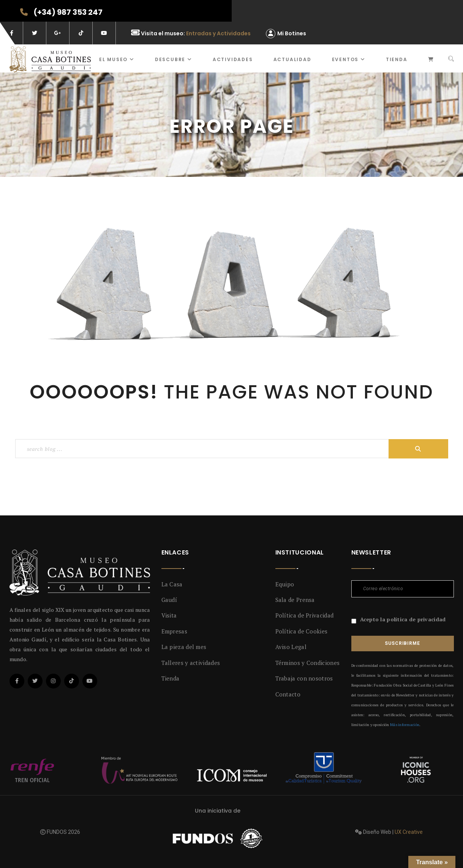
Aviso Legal (291, 647)
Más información (405, 725)
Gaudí (169, 600)
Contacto (288, 694)
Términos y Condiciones (308, 663)
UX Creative (409, 832)
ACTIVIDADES (233, 59)
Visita (169, 615)
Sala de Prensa (295, 600)
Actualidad (292, 59)
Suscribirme (402, 643)
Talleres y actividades (191, 663)
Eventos (349, 59)
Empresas (174, 631)
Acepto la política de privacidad (403, 619)
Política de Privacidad (305, 615)
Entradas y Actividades (218, 33)
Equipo (285, 584)
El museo (117, 59)
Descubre (174, 59)
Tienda (397, 59)
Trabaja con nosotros (304, 678)
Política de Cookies (302, 631)
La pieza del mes (184, 647)
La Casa (172, 584)
